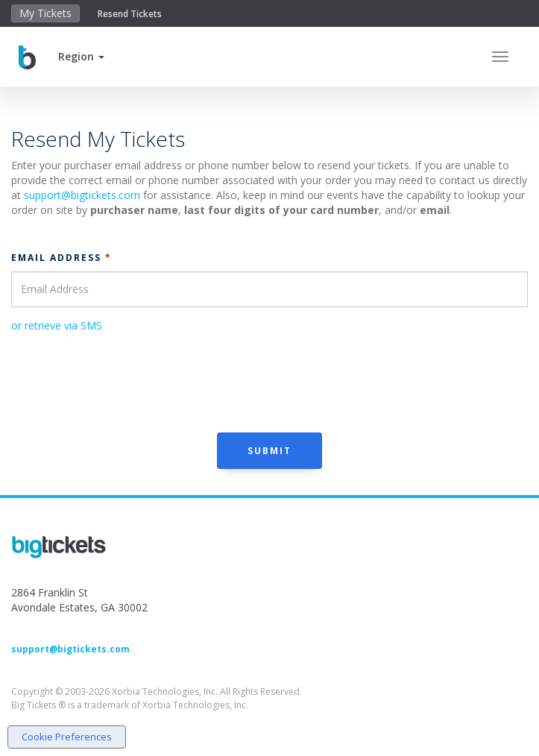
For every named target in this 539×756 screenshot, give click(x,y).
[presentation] (124, 381)
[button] (81, 56)
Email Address (62, 258)
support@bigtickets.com (82, 195)
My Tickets (45, 13)
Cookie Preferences (67, 737)
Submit (269, 451)
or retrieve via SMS (57, 325)
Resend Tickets (130, 14)
